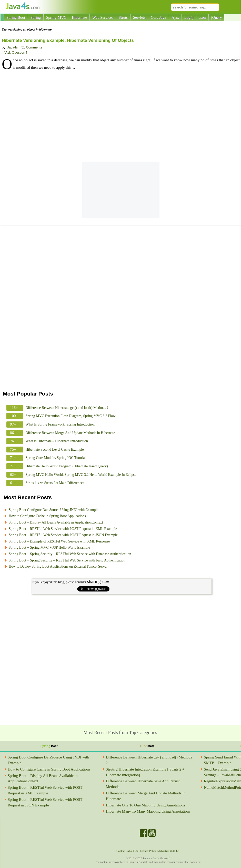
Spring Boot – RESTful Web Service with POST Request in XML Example (63, 529)
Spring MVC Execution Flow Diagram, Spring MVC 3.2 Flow (71, 416)
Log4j (189, 17)
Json (202, 17)
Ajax (175, 17)
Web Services (103, 17)
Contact (121, 851)
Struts (123, 17)
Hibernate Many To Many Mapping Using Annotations (148, 811)
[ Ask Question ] (15, 52)
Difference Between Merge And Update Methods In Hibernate (70, 433)
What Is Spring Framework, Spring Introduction (60, 424)
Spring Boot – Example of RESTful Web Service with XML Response (59, 541)
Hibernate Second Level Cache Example (55, 450)
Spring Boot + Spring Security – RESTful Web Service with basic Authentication (67, 560)
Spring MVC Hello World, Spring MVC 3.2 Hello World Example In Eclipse (81, 475)
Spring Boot (16, 17)
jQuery (217, 17)
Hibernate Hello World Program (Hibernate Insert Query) (67, 466)
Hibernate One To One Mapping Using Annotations (145, 805)
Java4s (12, 47)
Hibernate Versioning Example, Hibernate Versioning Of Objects (68, 40)
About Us (132, 851)
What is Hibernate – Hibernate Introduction (57, 441)
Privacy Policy (148, 851)
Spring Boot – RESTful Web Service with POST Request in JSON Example (63, 535)
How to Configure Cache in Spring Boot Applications (47, 516)
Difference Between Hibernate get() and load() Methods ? (67, 408)
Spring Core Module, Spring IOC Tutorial (56, 458)
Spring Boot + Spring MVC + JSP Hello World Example (49, 548)
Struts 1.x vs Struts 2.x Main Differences (55, 483)
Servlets (139, 17)
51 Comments (32, 47)
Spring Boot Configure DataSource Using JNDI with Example (54, 510)
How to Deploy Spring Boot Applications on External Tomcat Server (58, 566)
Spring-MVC (56, 17)
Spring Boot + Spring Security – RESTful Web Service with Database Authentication (70, 554)
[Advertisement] (121, 117)
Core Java (158, 17)
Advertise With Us (169, 851)
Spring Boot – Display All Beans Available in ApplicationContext (56, 522)
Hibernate (79, 17)
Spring (36, 17)
